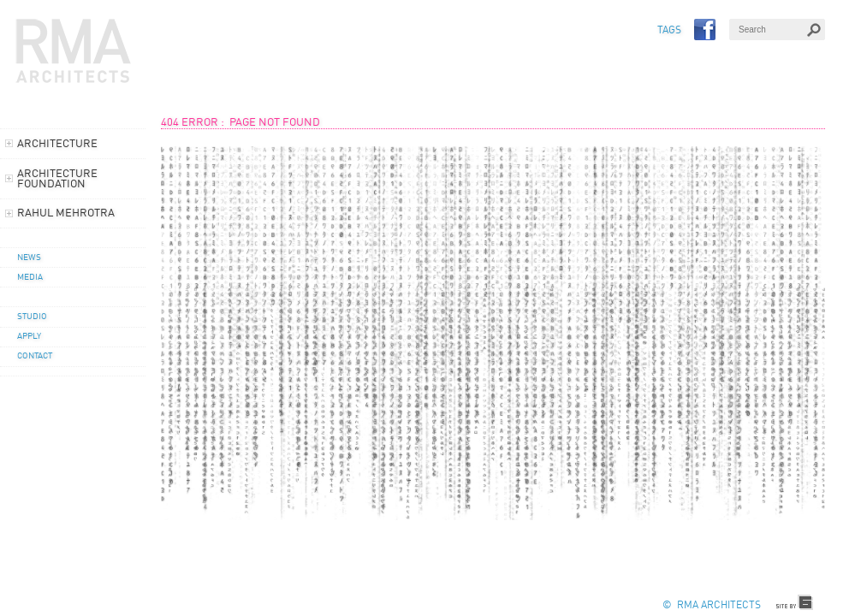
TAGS (669, 31)
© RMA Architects (712, 606)
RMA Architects (74, 51)
